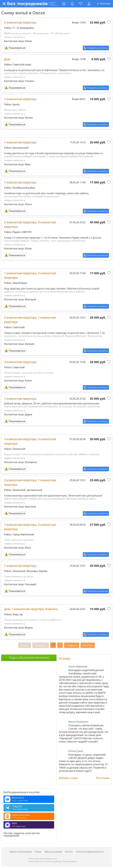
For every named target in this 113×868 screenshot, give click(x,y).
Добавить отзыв (68, 778)
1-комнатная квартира (20, 99)
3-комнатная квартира (20, 362)
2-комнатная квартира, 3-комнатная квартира (30, 224)
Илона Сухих (76, 751)
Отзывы (65, 658)
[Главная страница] (64, 4)
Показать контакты (97, 48)
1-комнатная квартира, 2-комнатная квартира (30, 275)
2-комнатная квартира (20, 22)
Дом (7, 59)
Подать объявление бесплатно (29, 658)
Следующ (72, 645)
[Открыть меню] (31, 4)
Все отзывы (103, 778)
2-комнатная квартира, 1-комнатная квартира (30, 320)
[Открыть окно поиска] (104, 4)
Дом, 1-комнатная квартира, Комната (31, 609)
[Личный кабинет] (89, 4)
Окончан (88, 645)
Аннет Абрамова (78, 666)
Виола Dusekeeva (78, 722)
